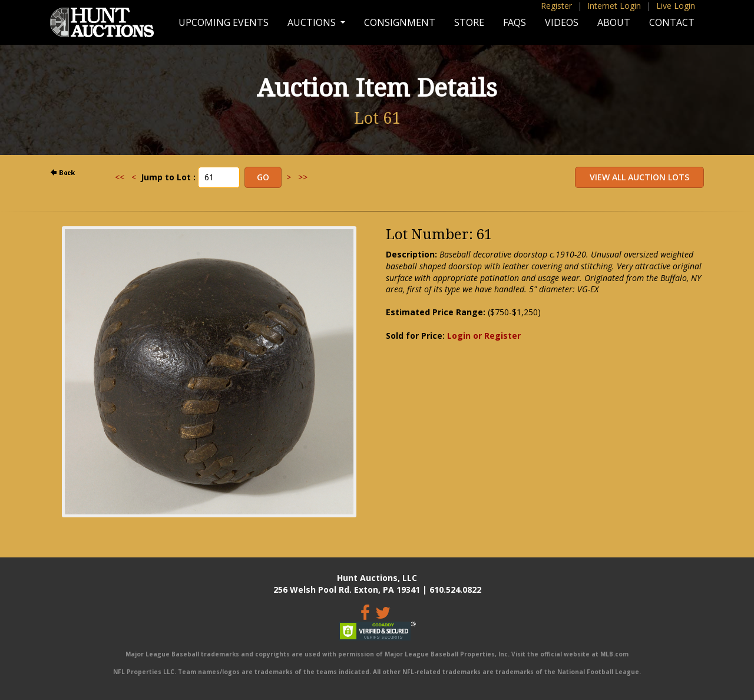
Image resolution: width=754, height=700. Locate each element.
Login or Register (484, 336)
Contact (672, 22)
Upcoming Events (224, 22)
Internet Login (614, 6)
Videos (562, 22)
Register (556, 6)
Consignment (400, 22)
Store (469, 22)
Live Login (676, 6)
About (614, 22)
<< (120, 177)
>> (303, 177)
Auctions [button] (313, 22)
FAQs (515, 22)
